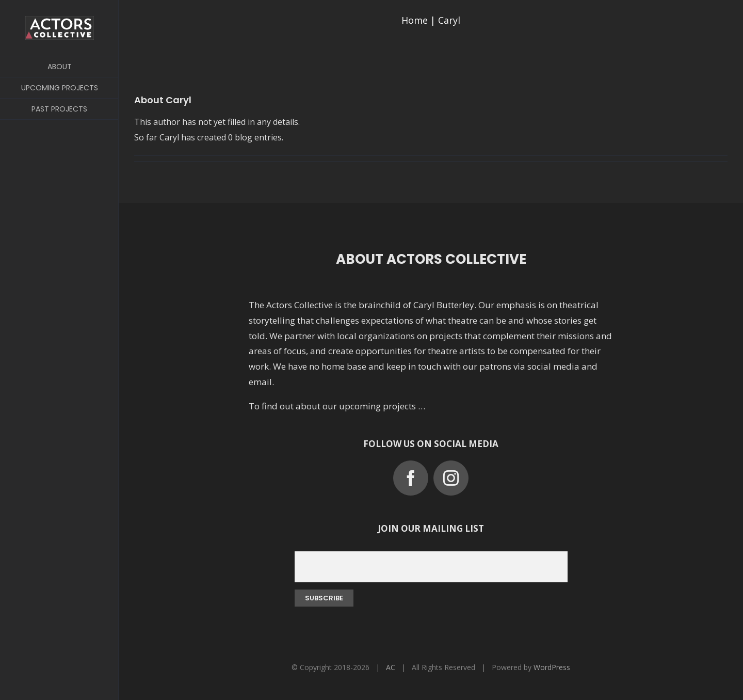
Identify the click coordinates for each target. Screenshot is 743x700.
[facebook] (411, 478)
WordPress (552, 667)
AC (391, 667)
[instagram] (451, 478)
